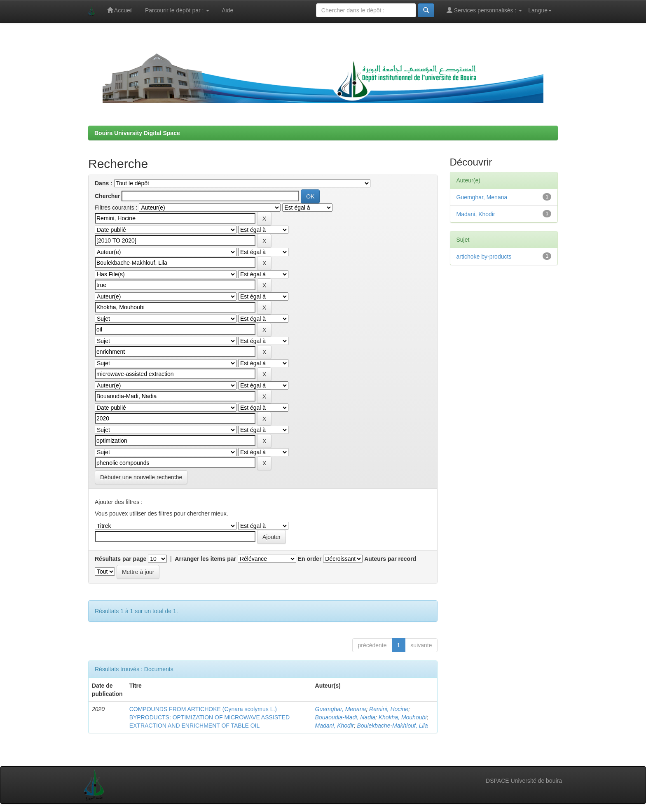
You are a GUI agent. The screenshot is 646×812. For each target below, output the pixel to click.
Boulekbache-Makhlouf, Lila (392, 726)
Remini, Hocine (389, 709)
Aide (227, 10)
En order (310, 559)
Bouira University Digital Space (137, 133)
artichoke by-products (484, 257)
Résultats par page (121, 559)
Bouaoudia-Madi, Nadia (345, 717)
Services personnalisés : (485, 10)
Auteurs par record (390, 559)
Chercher (107, 196)
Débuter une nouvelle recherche (141, 477)
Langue (540, 10)
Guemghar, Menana (341, 709)
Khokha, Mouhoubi (403, 717)
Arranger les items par (205, 559)
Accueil (120, 10)
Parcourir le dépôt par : (177, 10)
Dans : (104, 183)
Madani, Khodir (335, 726)
